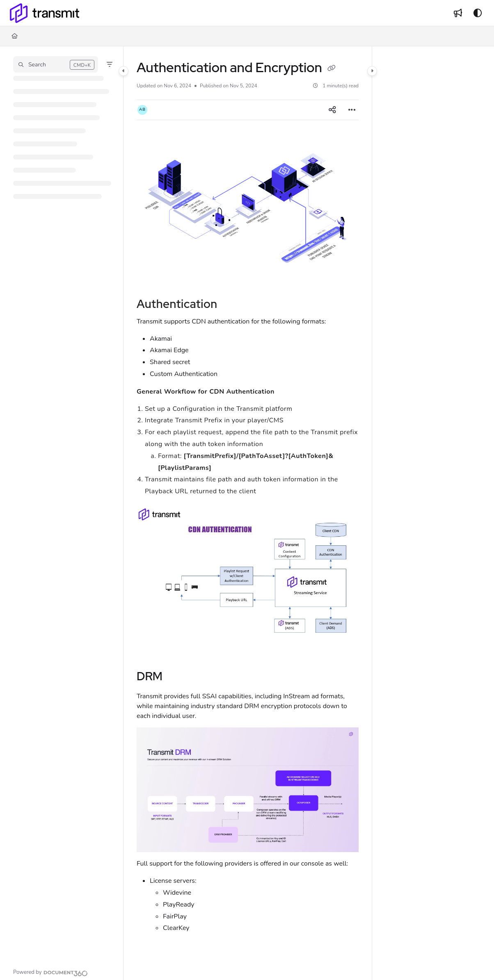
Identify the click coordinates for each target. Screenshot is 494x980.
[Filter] (110, 64)
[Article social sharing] (332, 110)
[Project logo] (45, 13)
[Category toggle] (123, 71)
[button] (56, 64)
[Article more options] (352, 110)
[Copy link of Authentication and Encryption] (332, 69)
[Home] (15, 36)
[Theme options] (478, 13)
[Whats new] (458, 13)
